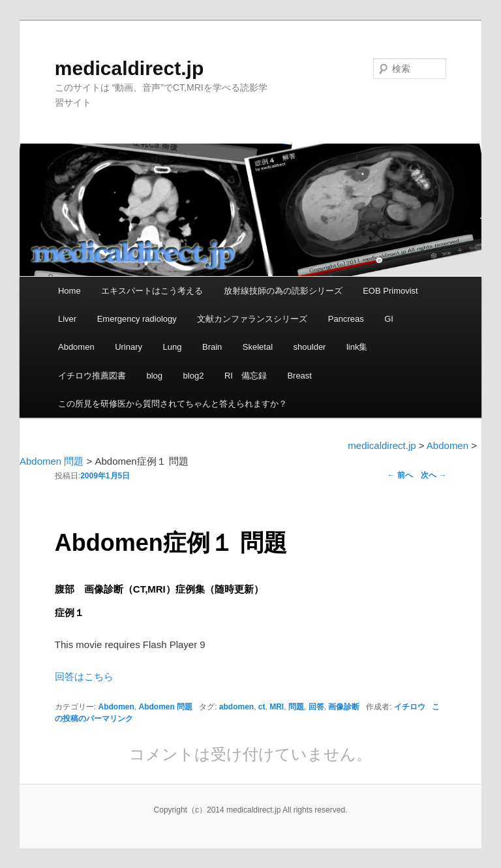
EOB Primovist (390, 291)
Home (69, 291)
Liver (67, 319)
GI (389, 319)
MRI (277, 707)
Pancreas (346, 319)
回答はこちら (84, 676)
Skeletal (258, 347)
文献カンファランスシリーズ (252, 319)
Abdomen (76, 347)
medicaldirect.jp (129, 68)
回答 (316, 707)
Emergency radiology (137, 319)
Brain (212, 347)
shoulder (310, 347)
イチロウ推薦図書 (92, 376)
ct (262, 707)
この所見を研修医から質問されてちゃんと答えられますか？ (173, 404)
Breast (299, 376)
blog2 (194, 376)
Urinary (129, 347)
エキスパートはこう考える (152, 291)
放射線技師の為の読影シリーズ (283, 291)
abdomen (236, 707)
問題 (296, 707)
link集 (357, 347)
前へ (400, 475)
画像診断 (344, 707)
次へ (433, 475)
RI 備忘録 (246, 376)
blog (154, 376)
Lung (173, 347)
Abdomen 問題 (165, 707)
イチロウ (410, 707)
